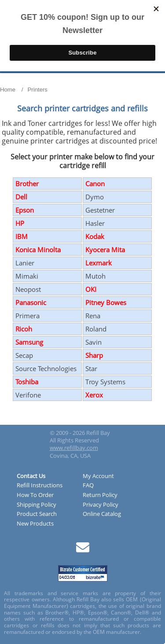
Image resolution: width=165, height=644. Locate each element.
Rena (93, 316)
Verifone (28, 395)
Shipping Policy (37, 505)
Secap (24, 355)
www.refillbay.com (74, 448)
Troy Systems (105, 382)
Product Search (37, 514)
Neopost (28, 289)
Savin (93, 342)
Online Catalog (102, 514)
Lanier (25, 263)
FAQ (88, 486)
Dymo (95, 197)
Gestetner (100, 210)
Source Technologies (46, 368)
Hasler (95, 223)
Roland (96, 329)
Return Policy (100, 495)
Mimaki (27, 276)
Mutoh (95, 276)
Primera (27, 316)
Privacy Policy (101, 505)
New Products (35, 524)
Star (91, 368)
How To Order (35, 495)
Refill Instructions (40, 486)
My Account (98, 476)
